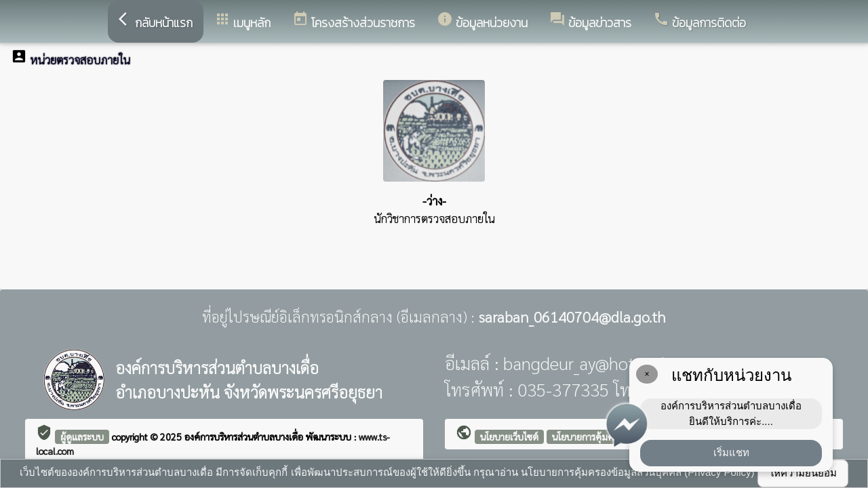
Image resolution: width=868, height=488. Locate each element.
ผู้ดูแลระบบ (82, 436)
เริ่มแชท (731, 452)
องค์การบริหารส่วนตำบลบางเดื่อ (245, 436)
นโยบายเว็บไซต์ (509, 436)
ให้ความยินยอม (803, 473)
